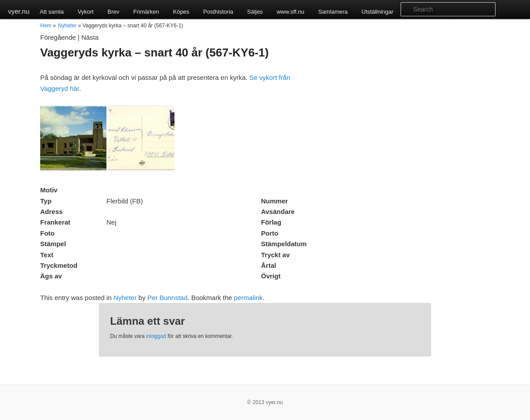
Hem (46, 26)
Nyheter (67, 26)
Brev (113, 12)
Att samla (52, 12)
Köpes (181, 12)
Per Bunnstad (168, 298)
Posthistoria (218, 12)
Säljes (255, 12)
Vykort (86, 12)
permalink (248, 298)
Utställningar (378, 12)
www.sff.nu (290, 12)
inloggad (156, 336)
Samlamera (333, 12)
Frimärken (146, 12)
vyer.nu (19, 11)
